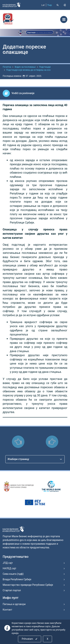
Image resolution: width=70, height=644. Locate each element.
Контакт (7, 610)
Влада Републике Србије (17, 579)
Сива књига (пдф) (13, 574)
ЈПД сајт (8, 563)
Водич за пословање (25, 67)
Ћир (50, 5)
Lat (43, 5)
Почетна (7, 67)
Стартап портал (12, 590)
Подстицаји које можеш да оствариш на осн (28, 70)
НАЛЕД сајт (9, 568)
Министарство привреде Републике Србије (28, 585)
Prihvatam (30, 639)
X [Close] (47, 639)
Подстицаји (45, 67)
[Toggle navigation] (64, 19)
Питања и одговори (14, 604)
